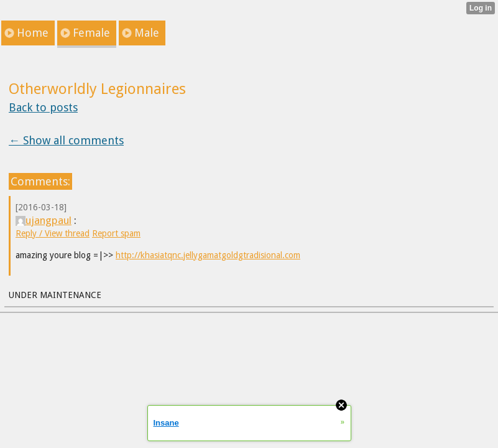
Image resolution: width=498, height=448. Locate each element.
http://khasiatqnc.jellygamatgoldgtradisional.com (208, 255)
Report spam (116, 233)
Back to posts (43, 107)
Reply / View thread (53, 233)
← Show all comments (66, 140)
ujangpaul (44, 220)
